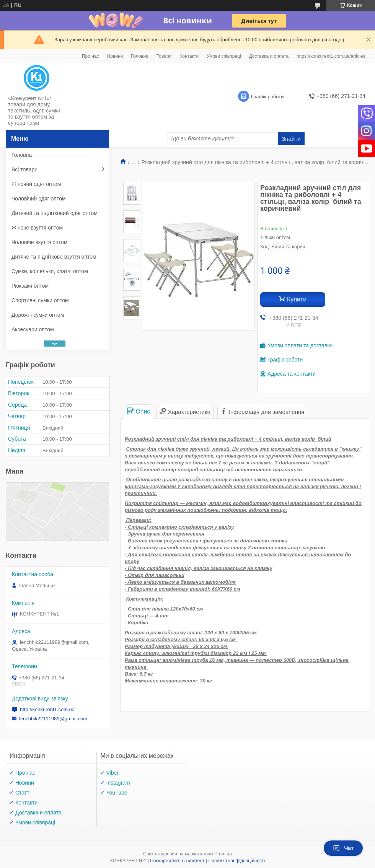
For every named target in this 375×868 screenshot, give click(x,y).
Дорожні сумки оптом (38, 315)
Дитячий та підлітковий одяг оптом (55, 213)
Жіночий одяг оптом (36, 184)
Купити (297, 299)
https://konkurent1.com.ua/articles (331, 56)
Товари (164, 56)
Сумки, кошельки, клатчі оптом (50, 271)
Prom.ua (223, 854)
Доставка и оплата (269, 56)
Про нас (90, 56)
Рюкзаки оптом (30, 286)
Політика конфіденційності (236, 861)
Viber (112, 773)
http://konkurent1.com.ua (47, 709)
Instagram (118, 783)
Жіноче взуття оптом (37, 228)
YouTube (117, 793)
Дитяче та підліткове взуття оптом (54, 257)
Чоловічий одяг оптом (39, 199)
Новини (115, 56)
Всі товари (24, 169)
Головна (140, 56)
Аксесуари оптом (33, 329)
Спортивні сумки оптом (40, 300)
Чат (343, 848)
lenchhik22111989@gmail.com (53, 719)
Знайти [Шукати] (291, 139)
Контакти (189, 56)
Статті (23, 793)
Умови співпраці (224, 56)
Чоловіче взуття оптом (39, 242)
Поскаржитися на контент (177, 861)
